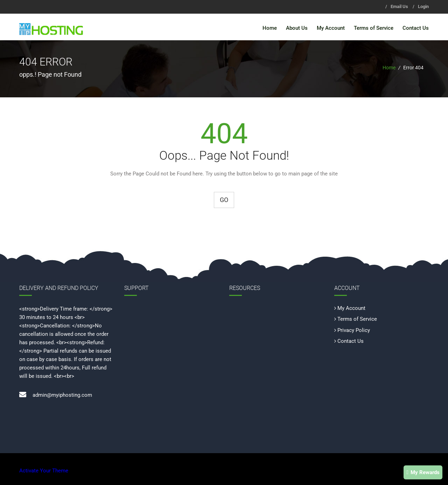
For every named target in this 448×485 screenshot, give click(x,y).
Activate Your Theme (44, 471)
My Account (331, 28)
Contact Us (416, 28)
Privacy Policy (354, 330)
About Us (297, 28)
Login (423, 6)
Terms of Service (374, 28)
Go (224, 200)
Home (270, 28)
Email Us (399, 6)
